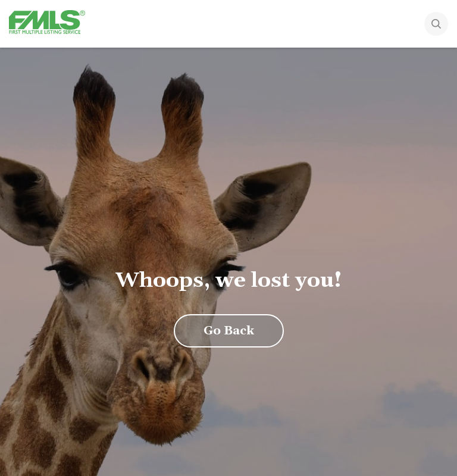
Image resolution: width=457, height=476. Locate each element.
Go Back (229, 331)
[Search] (445, 25)
